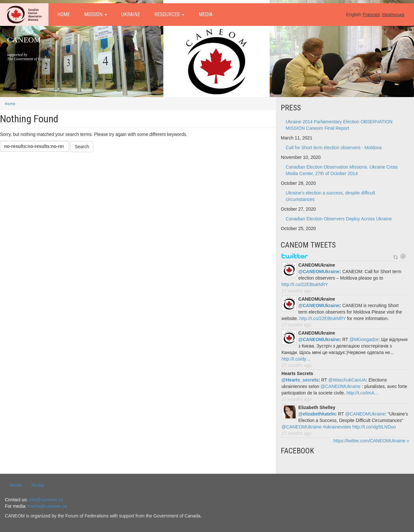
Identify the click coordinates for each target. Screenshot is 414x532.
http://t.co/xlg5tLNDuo (374, 427)
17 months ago (296, 291)
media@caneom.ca (47, 506)
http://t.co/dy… (296, 359)
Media (206, 14)
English (354, 15)
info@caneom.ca (46, 500)
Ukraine (131, 14)
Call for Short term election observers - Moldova (333, 148)
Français (371, 15)
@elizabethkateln (317, 414)
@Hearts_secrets (300, 380)
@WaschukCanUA (347, 380)
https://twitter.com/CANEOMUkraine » (371, 441)
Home (64, 14)
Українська (393, 15)
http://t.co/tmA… (363, 393)
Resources (169, 14)
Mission (96, 14)
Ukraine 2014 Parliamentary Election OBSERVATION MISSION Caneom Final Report (339, 125)
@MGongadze (364, 339)
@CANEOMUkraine (319, 272)
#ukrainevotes (337, 427)
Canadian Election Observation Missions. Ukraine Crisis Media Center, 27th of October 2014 (342, 170)
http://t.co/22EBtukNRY (305, 284)
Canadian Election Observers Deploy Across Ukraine (339, 219)
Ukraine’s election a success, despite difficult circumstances (330, 196)
